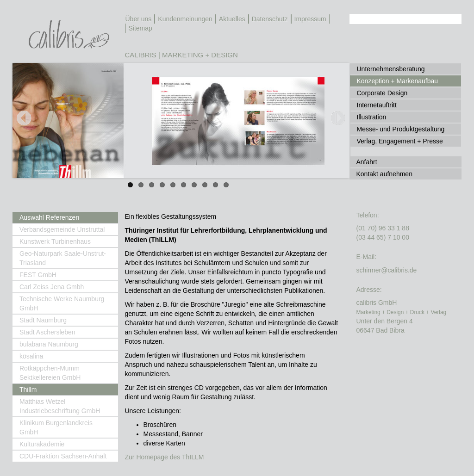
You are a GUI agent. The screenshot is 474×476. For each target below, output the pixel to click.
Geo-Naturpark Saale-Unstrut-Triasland (63, 258)
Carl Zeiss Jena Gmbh (52, 287)
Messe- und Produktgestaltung (401, 129)
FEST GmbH (38, 275)
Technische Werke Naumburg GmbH (62, 303)
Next (338, 129)
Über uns (139, 19)
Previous (26, 129)
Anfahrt (367, 162)
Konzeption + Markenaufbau (398, 81)
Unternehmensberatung (391, 69)
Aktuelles (232, 19)
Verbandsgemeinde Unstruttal (62, 229)
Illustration (372, 117)
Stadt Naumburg (43, 320)
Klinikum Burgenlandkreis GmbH (56, 427)
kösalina (31, 356)
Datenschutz (270, 19)
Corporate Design (382, 93)
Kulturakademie (42, 444)
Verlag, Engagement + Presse (400, 141)
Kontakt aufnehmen (384, 174)
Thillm (28, 389)
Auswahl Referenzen (49, 217)
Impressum (310, 19)
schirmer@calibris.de (387, 270)
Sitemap (140, 28)
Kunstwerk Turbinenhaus (55, 241)
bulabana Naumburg (49, 344)
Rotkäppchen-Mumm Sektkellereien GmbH (50, 373)
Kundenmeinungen (185, 19)
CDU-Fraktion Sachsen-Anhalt (63, 456)
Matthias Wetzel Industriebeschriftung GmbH (60, 406)
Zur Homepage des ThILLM (165, 457)
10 (226, 185)
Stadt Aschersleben (47, 332)
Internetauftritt (377, 105)
